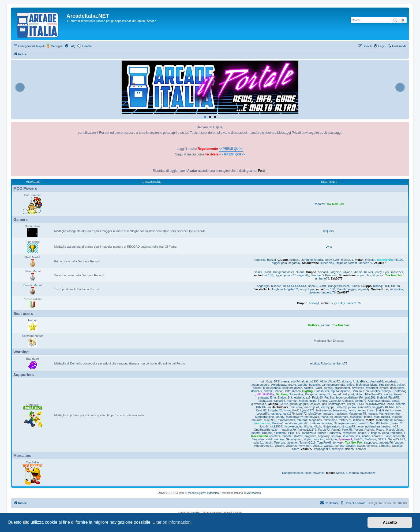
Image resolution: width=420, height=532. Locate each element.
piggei (276, 263)
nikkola (307, 426)
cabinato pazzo (292, 388)
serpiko (336, 436)
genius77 (361, 401)
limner (370, 410)
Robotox (319, 204)
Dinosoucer (322, 391)
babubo (303, 385)
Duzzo (332, 394)
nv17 (395, 426)
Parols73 (324, 430)
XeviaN (351, 446)
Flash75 (394, 397)
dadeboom (397, 388)
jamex (308, 407)
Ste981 (358, 439)
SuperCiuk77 (397, 439)
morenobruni (384, 420)
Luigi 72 (301, 414)
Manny (280, 417)
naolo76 (363, 423)
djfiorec (345, 391)
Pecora (358, 430)
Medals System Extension (203, 493)
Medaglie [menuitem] (57, 46)
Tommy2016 (307, 442)
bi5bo (350, 385)
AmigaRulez (361, 381)
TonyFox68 (324, 442)
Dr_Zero (282, 394)
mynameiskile (347, 423)
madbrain (341, 414)
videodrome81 (264, 446)
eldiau (359, 394)
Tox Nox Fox (335, 204)
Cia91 (267, 272)
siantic (365, 436)
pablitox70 (289, 430)
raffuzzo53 (309, 433)
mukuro (315, 423)
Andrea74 (377, 381)
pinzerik (267, 433)
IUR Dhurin (392, 286)
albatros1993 (310, 381)
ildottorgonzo (337, 404)
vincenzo (292, 446)
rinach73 (364, 433)
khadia (319, 260)
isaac (391, 404)
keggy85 (378, 407)
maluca (372, 414)
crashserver (342, 388)
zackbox (397, 446)
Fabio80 (317, 397)
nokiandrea (373, 426)
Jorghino (307, 260)
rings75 (376, 433)
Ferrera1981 (367, 397)
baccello (314, 385)
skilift (269, 439)
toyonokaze (368, 473)
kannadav (365, 407)
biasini (258, 272)
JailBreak (296, 407)
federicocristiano (347, 397)
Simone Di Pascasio (324, 275)
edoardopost (346, 394)
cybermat (372, 388)
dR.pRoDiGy (266, 394)
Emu (273, 397)
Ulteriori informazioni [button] (172, 522)
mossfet (370, 260)
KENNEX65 (393, 407)
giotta (395, 401)
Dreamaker (296, 394)
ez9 (308, 397)
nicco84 (264, 426)
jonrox (352, 407)
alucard (346, 381)
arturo (292, 385)
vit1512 (318, 446)
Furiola (355, 286)
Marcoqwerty (295, 417)
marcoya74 (312, 417)
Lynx (329, 247)
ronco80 (287, 436)
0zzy (269, 381)
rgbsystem (350, 433)
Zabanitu (385, 446)
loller (308, 473)
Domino (357, 391)
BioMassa (362, 385)
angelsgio (263, 286)
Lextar (361, 410)
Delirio (278, 391)
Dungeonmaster (283, 272)
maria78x (327, 417)
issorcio (400, 404)
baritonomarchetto (334, 385)
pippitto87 (280, 433)
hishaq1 (295, 260)
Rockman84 (260, 436)
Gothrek (314, 325)
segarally (294, 263)
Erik (290, 397)
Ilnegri (351, 404)
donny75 (388, 391)
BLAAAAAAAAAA (295, 286)
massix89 (356, 417)
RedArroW (334, 433)
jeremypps (327, 407)
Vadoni (399, 442)
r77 (294, 275)
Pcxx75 (347, 430)
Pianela (342, 289)
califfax (308, 388)
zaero (296, 449)
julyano (348, 272)
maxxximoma (286, 420)
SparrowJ (345, 439)
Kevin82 (261, 410)
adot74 (295, 381)
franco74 (279, 401)
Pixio (291, 433)
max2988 (270, 420)
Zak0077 (380, 263)
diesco (296, 391)
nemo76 (397, 423)
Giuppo (283, 260)
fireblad (382, 397)
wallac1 (329, 446)
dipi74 (335, 391)
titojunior (329, 231)
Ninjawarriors (331, 426)
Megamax (316, 420)
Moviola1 (278, 423)
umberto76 (365, 263)
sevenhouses (351, 436)
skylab (308, 439)
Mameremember (390, 414)
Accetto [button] (390, 522)
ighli (324, 404)
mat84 (368, 417)
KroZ (295, 410)
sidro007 (377, 436)
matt (377, 417)
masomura (342, 417)
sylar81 (258, 442)
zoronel (361, 449)
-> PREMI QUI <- (231, 149)
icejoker (315, 404)
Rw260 (298, 436)
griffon (294, 404)
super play (327, 263)
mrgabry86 (301, 423)
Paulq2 (336, 430)
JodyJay (341, 407)
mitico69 (359, 420)
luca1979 (289, 414)
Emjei (398, 394)
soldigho (331, 439)
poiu (284, 263)
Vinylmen (305, 446)
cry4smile (358, 388)
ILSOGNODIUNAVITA (371, 404)
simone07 (399, 436)
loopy (328, 260)
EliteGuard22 (374, 394)
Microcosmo (254, 493)
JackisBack (262, 289)
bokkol (401, 385)
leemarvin (340, 410)
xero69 (340, 446)
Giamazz (374, 401)
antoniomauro (260, 385)
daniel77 (257, 391)
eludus (300, 272)
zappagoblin (322, 449)
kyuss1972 (307, 410)
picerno (326, 325)
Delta (287, 391)
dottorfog (401, 391)
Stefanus (370, 439)
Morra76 (400, 420)
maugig (397, 417)
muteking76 (329, 423)
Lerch (351, 410)
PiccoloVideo (394, 430)
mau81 (386, 417)
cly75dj (328, 388)
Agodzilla (260, 260)
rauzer (322, 433)
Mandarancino (265, 417)
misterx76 (345, 420)
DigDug (307, 391)
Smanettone (310, 263)
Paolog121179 (307, 430)
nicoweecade (292, 426)
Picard (380, 430)
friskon (303, 401)
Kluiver (369, 272)
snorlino (319, 439)
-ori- (262, 381)
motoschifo (385, 260)
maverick (318, 473)
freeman (292, 401)
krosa (287, 410)
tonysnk (338, 442)
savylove (311, 436)
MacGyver (315, 414)
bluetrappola (387, 385)
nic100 (399, 260)
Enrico (282, 397)
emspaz (263, 397)
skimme (279, 439)
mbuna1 (302, 420)
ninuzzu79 (348, 426)
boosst (257, 388)
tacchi (269, 442)
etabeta (299, 397)
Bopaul (312, 286)
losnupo (276, 414)
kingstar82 (291, 289)
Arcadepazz (279, 385)
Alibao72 (334, 381)
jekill (316, 407)
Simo (388, 436)
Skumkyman (294, 439)
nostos (386, 426)
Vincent (280, 446)
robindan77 (398, 433)
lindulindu (382, 410)
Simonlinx (258, 439)
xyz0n (361, 446)
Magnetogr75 (357, 414)
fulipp (313, 401)
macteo (328, 414)
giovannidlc (259, 404)
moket (359, 260)
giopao (386, 401)
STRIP (382, 439)
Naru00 (375, 423)
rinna (385, 433)
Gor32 (284, 404)
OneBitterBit (262, 430)
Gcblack (348, 401)
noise (360, 426)
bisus (374, 385)
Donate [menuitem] (87, 46)
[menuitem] (70, 46)
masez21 (347, 260)
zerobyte (337, 449)
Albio (323, 381)
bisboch (276, 286)
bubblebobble (272, 388)
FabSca (329, 397)
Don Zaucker (372, 391)
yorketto (372, 446)
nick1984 (276, 426)
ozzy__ (276, 430)
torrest (353, 263)
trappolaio (370, 442)
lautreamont (324, 410)
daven (268, 391)
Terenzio (279, 442)
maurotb (257, 420)
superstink (396, 289)
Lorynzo (395, 410)
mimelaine (330, 420)
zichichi (350, 449)
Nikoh (317, 426)
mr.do (289, 423)
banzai (271, 260)
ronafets (275, 436)
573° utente (282, 381)
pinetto (256, 433)
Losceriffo (263, 414)
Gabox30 (335, 401)
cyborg (384, 388)
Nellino (386, 423)
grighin (304, 404)
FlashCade (265, 401)
